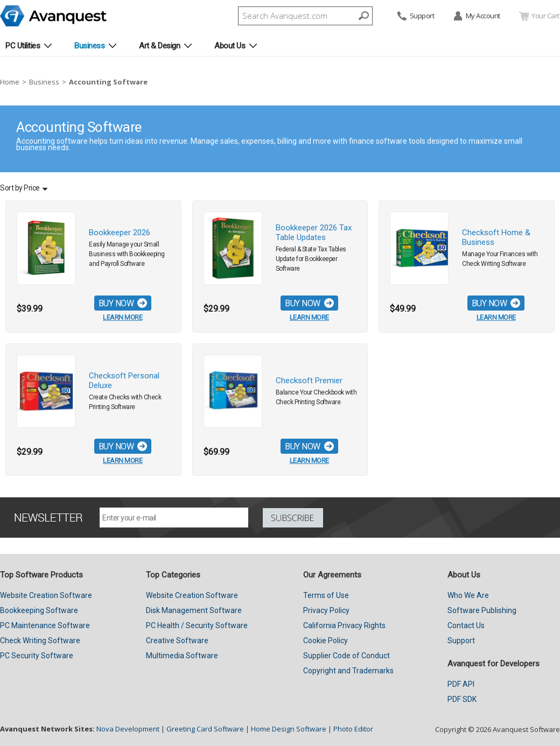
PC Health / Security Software (197, 625)
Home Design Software (289, 729)
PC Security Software (37, 656)
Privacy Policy (326, 610)
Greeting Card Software (205, 729)
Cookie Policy (325, 641)
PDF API (461, 684)
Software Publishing (482, 610)
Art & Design (159, 46)
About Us (230, 46)
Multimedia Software (182, 656)
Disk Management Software (194, 610)
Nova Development (128, 729)
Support (415, 16)
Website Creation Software (46, 595)
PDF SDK (462, 699)
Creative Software (177, 641)
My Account (476, 16)
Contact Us (466, 625)
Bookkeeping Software (39, 610)
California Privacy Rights (344, 625)
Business (89, 46)
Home (10, 82)
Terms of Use (326, 595)
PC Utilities (23, 46)
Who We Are (468, 595)
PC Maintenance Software (45, 625)
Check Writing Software (40, 641)
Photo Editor (353, 729)
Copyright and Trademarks (348, 671)
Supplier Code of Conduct (346, 656)
